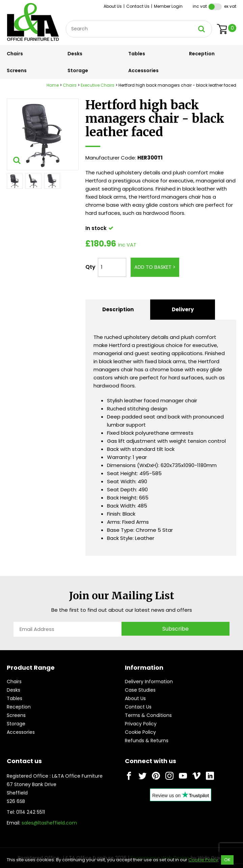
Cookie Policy (140, 732)
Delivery (183, 309)
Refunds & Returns (147, 741)
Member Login (168, 6)
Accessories (143, 70)
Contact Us (138, 6)
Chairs (15, 54)
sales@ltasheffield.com (49, 823)
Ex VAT (230, 6)
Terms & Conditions (148, 715)
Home (53, 85)
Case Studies (140, 690)
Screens (17, 70)
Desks (75, 54)
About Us (113, 6)
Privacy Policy (141, 724)
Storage (78, 70)
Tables (137, 54)
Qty (90, 267)
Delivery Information (149, 682)
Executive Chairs (98, 85)
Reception (202, 54)
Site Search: (66, 21)
